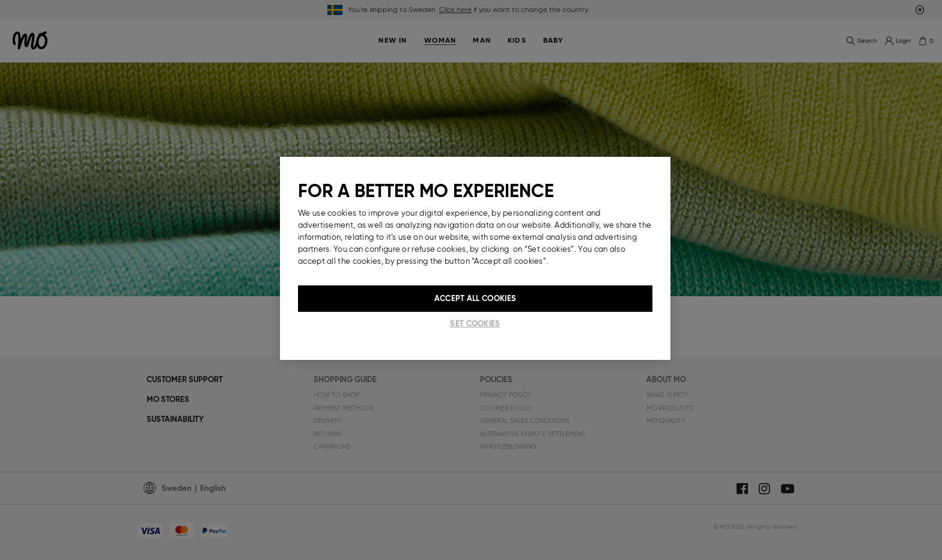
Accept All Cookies (475, 298)
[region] (475, 258)
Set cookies (475, 324)
